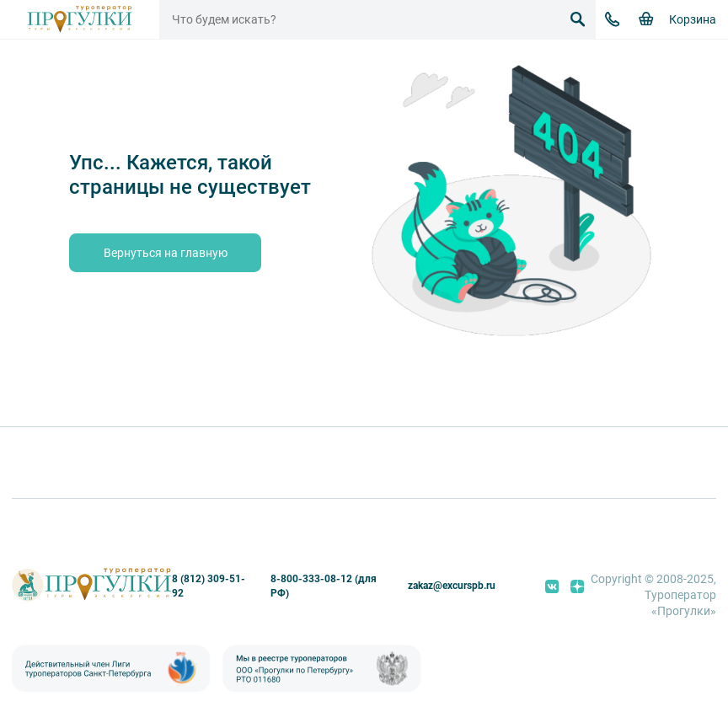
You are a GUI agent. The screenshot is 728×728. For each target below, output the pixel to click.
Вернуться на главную (166, 253)
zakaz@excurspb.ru (452, 586)
